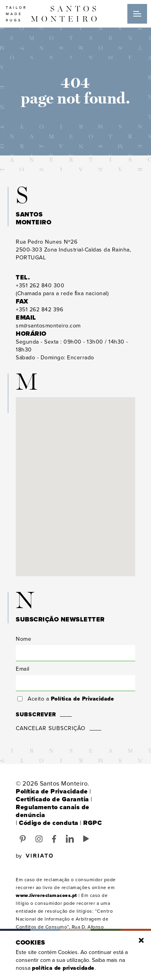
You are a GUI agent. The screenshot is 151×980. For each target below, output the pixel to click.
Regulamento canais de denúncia (53, 811)
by (34, 856)
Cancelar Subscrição (51, 728)
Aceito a (71, 699)
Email (23, 669)
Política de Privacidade (83, 699)
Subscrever (36, 715)
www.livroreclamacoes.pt (47, 895)
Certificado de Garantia (52, 799)
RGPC (92, 823)
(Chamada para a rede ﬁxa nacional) (62, 289)
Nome (23, 639)
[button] (76, 479)
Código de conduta (49, 823)
